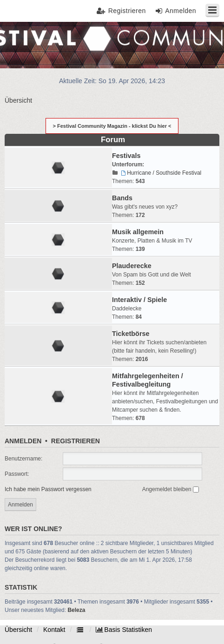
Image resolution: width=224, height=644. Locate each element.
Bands (122, 198)
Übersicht (18, 630)
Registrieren (76, 441)
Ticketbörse (131, 334)
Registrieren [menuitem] (127, 11)
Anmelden (23, 441)
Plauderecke (132, 266)
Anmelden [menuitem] (181, 11)
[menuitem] (124, 630)
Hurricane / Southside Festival (160, 173)
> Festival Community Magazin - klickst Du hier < (112, 126)
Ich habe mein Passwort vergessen (48, 489)
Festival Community (34, 44)
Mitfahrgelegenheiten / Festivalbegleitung (148, 380)
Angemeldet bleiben (171, 489)
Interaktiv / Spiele (139, 300)
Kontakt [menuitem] (54, 630)
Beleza (76, 610)
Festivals (126, 156)
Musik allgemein (138, 232)
